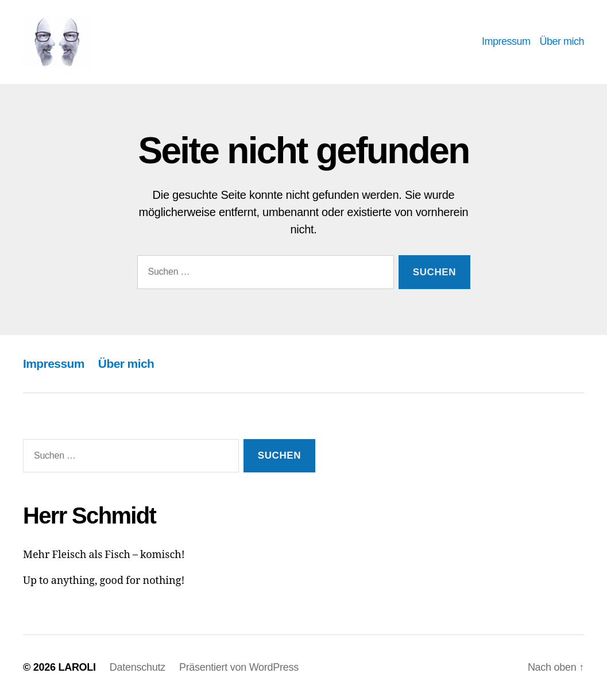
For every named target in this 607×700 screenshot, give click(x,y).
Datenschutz (138, 667)
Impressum (506, 41)
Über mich (562, 41)
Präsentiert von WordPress (239, 667)
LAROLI (77, 667)
